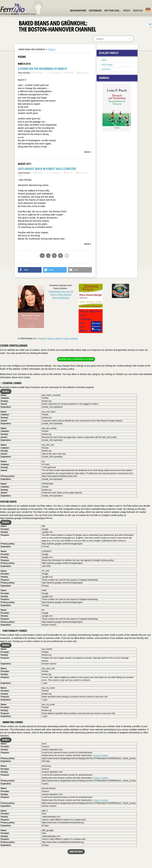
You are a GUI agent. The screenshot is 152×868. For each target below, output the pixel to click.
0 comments (55, 73)
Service (138, 11)
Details (6, 391)
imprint (42, 338)
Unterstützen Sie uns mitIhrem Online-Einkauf (61, 295)
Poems (52, 49)
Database (95, 11)
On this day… (112, 11)
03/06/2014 (38, 73)
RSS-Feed (107, 65)
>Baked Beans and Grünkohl (32, 49)
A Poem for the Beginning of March (42, 69)
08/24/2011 (38, 173)
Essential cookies (11, 383)
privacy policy (54, 338)
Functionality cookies (14, 631)
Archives (106, 69)
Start (104, 60)
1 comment (55, 173)
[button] (30, 270)
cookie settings (70, 338)
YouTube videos (8, 502)
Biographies (78, 11)
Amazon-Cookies (101, 755)
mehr (87, 152)
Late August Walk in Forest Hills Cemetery (47, 169)
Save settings (76, 852)
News (127, 11)
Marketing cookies (12, 722)
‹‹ (42, 256)
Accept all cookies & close (76, 359)
